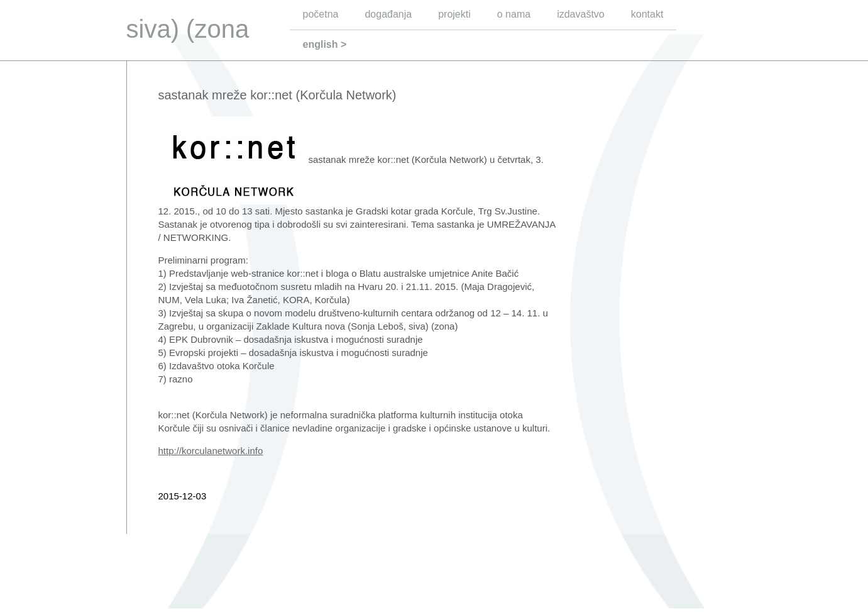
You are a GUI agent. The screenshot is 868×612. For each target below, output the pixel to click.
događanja (388, 14)
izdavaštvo (581, 14)
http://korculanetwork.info (211, 451)
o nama (514, 14)
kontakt (647, 14)
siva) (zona (188, 29)
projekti (454, 14)
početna (321, 14)
